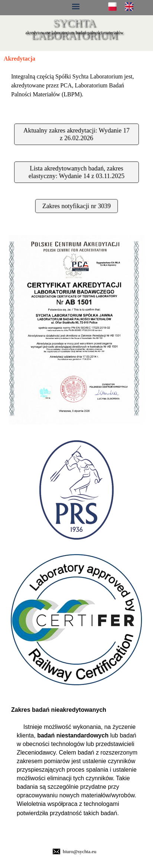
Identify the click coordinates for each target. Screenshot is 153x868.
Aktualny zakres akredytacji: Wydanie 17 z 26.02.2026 (76, 134)
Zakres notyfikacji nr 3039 (76, 206)
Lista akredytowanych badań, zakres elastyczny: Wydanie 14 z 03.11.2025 (76, 172)
